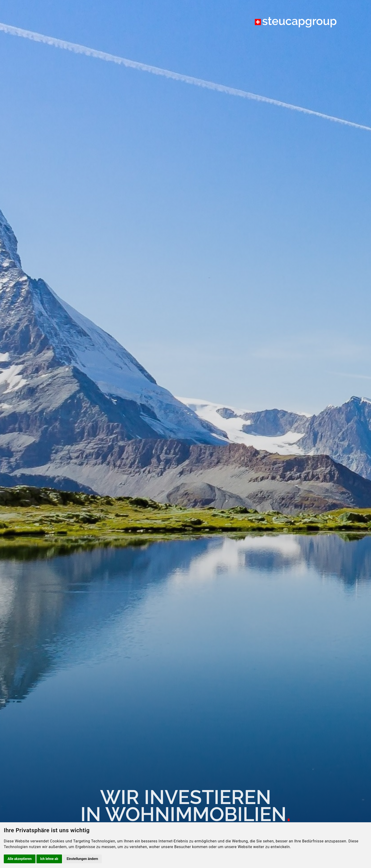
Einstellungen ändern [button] (82, 859)
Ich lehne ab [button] (49, 859)
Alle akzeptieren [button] (20, 859)
